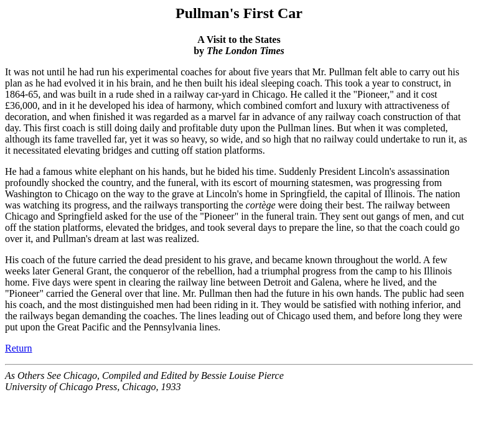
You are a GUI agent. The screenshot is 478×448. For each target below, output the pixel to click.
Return (19, 348)
